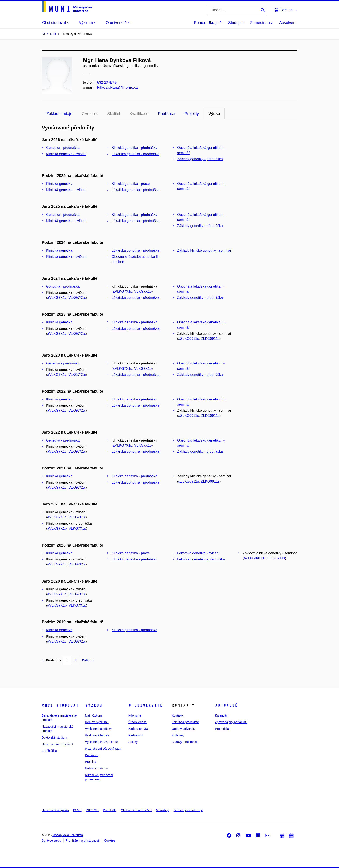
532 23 (107, 82)
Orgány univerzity (184, 729)
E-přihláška (49, 751)
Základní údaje (59, 114)
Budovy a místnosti (185, 742)
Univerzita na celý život (57, 744)
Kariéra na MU (138, 729)
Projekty (192, 114)
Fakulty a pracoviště (185, 722)
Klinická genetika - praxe (131, 184)
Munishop (163, 810)
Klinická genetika (59, 184)
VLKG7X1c (77, 298)
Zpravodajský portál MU (231, 722)
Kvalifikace (139, 114)
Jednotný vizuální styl (188, 810)
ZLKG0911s (210, 339)
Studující (236, 23)
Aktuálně (226, 705)
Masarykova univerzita (68, 835)
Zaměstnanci (261, 23)
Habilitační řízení (96, 768)
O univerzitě (145, 705)
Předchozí (51, 660)
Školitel (114, 114)
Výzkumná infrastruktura (101, 742)
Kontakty (178, 715)
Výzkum (93, 705)
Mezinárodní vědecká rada (103, 749)
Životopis (90, 114)
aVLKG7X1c (57, 298)
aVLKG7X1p (122, 291)
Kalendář (221, 715)
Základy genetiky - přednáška (200, 159)
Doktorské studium (54, 737)
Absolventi (288, 23)
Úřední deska (138, 722)
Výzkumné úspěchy (98, 729)
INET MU (92, 810)
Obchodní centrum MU (136, 810)
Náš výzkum (93, 715)
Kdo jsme (135, 715)
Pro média (222, 729)
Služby (133, 742)
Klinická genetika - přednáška (134, 148)
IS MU (77, 810)
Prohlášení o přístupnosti (83, 840)
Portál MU (110, 810)
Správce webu (51, 840)
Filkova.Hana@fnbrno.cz (118, 87)
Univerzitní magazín (55, 810)
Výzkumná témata (97, 735)
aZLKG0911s (189, 339)
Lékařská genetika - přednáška (136, 154)
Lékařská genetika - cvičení (198, 553)
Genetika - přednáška (63, 148)
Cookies (110, 840)
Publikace (166, 114)
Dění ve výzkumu (97, 722)
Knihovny (178, 735)
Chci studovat (60, 705)
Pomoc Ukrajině (208, 23)
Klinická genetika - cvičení (66, 154)
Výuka (214, 114)
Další (88, 660)
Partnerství (136, 735)
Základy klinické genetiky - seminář (204, 250)
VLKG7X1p (143, 291)
